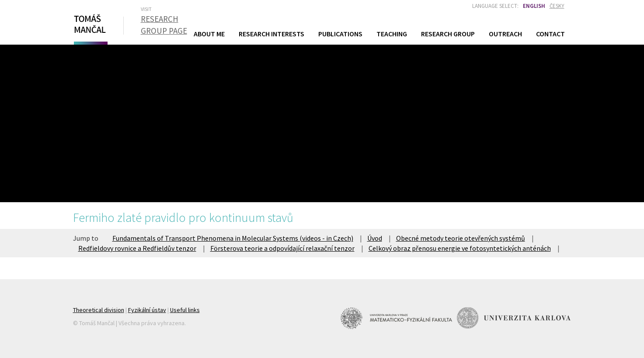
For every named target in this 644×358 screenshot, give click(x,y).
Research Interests (272, 34)
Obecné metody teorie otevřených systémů (461, 238)
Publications (340, 34)
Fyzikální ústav (147, 310)
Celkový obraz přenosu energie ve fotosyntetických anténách (460, 248)
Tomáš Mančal (90, 28)
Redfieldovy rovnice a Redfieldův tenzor (137, 248)
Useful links (185, 310)
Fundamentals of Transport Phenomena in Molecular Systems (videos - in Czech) (233, 238)
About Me (209, 34)
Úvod (375, 238)
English (534, 6)
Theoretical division (99, 310)
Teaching (392, 33)
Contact (550, 34)
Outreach (505, 34)
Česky (557, 6)
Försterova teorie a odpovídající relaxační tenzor (282, 248)
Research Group (448, 34)
